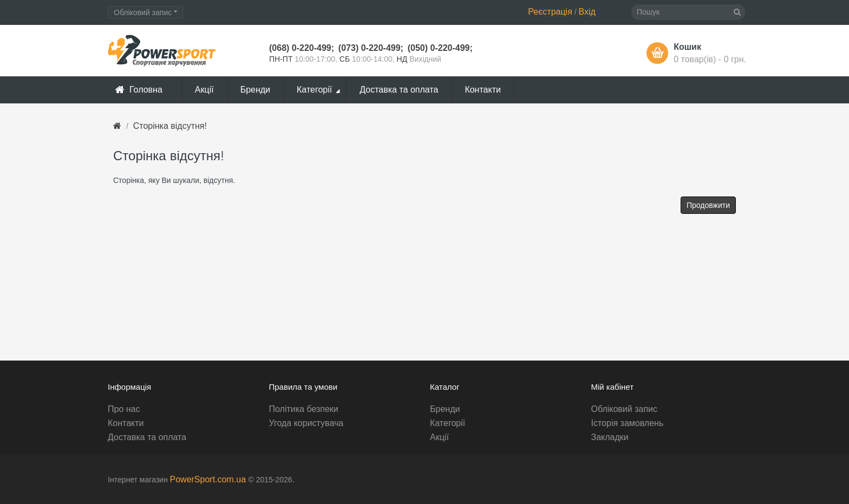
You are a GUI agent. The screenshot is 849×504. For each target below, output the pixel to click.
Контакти (126, 423)
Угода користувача (306, 423)
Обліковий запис (625, 409)
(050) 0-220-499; (440, 48)
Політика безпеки (304, 409)
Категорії (448, 423)
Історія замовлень (628, 423)
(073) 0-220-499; (371, 48)
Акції (439, 437)
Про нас (124, 409)
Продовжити (708, 205)
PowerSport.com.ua (209, 479)
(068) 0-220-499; (302, 48)
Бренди (445, 409)
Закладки (610, 437)
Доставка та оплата (147, 437)
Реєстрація (550, 12)
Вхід (587, 12)
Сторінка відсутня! (170, 126)
